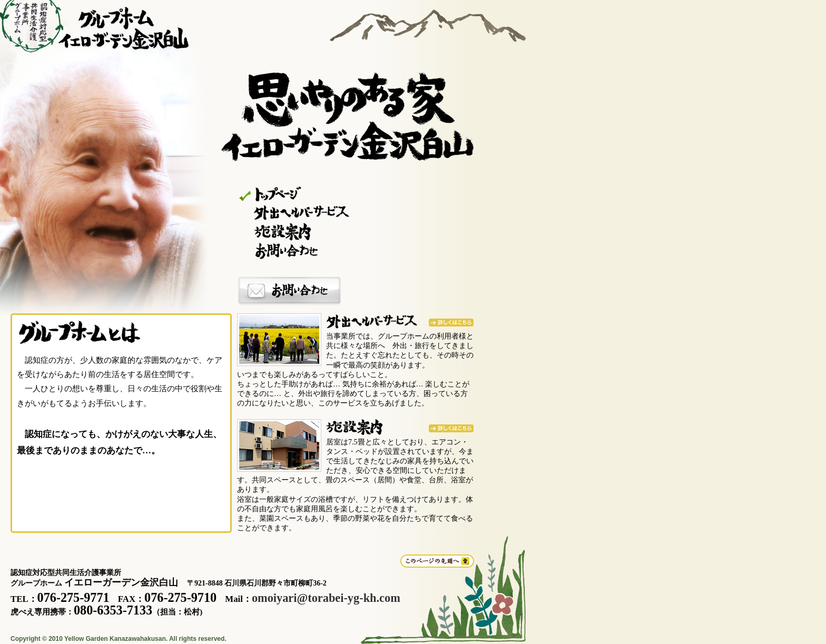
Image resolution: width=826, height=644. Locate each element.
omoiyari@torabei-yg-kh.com (326, 598)
